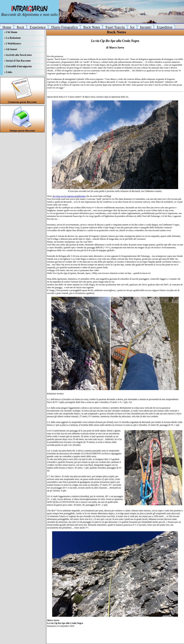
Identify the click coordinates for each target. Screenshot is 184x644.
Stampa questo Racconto (22, 131)
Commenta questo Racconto (22, 102)
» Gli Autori (11, 49)
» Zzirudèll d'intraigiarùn (18, 66)
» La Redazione (13, 38)
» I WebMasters (13, 44)
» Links (8, 72)
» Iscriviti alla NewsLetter (18, 55)
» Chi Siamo (11, 32)
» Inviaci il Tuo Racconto (18, 61)
